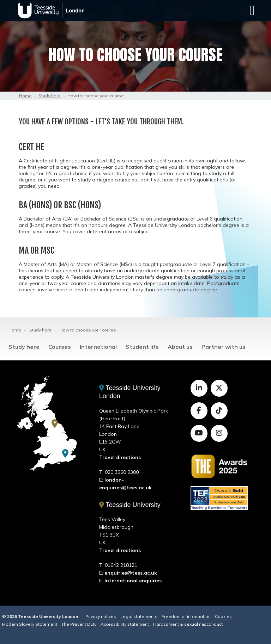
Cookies (223, 616)
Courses (60, 347)
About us (180, 347)
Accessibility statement (125, 624)
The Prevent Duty (79, 624)
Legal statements (139, 616)
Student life (142, 347)
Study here (50, 96)
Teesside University (130, 505)
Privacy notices (101, 616)
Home (25, 96)
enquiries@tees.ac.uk (131, 573)
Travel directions (120, 457)
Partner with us (224, 347)
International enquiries (133, 581)
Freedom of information (186, 616)
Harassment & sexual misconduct (188, 624)
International (98, 347)
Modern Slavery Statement (30, 624)
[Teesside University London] (65, 453)
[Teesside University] (55, 423)
